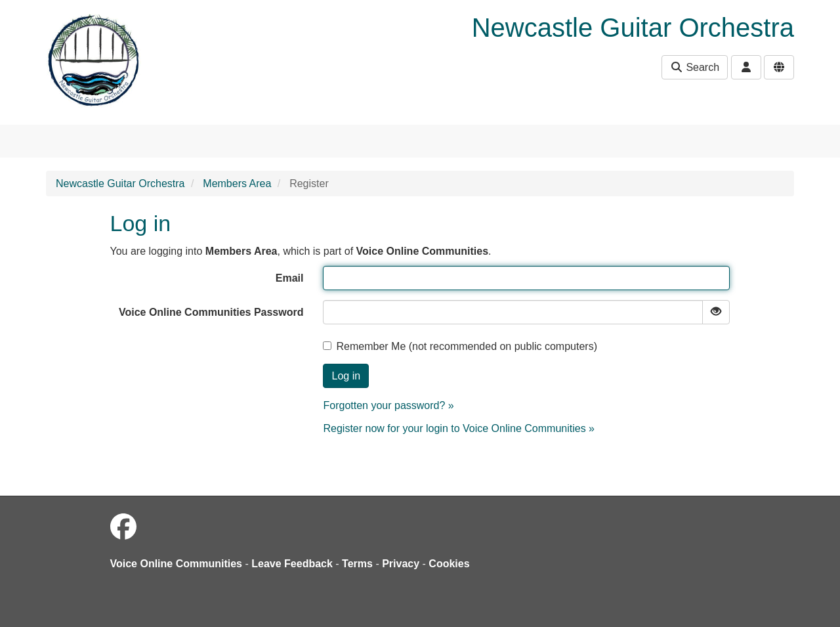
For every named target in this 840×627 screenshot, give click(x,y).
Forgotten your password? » (388, 405)
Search (695, 67)
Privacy (401, 564)
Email (290, 278)
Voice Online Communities (177, 564)
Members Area (237, 184)
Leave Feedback (292, 564)
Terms (357, 564)
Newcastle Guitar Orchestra (120, 184)
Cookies (449, 564)
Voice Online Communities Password (211, 312)
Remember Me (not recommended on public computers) (460, 346)
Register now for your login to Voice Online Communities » (459, 428)
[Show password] (716, 312)
